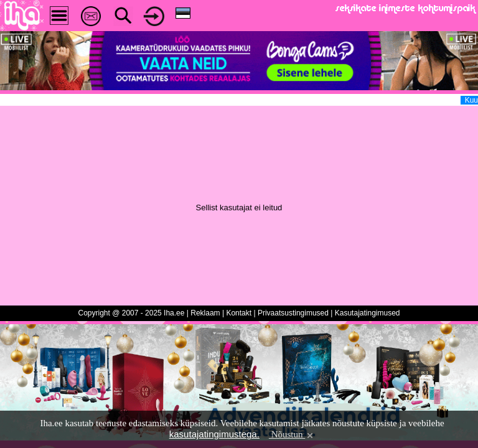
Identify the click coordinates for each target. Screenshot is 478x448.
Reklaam (205, 313)
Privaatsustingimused (293, 313)
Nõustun (292, 434)
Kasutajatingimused (368, 313)
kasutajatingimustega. (214, 434)
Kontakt (239, 313)
